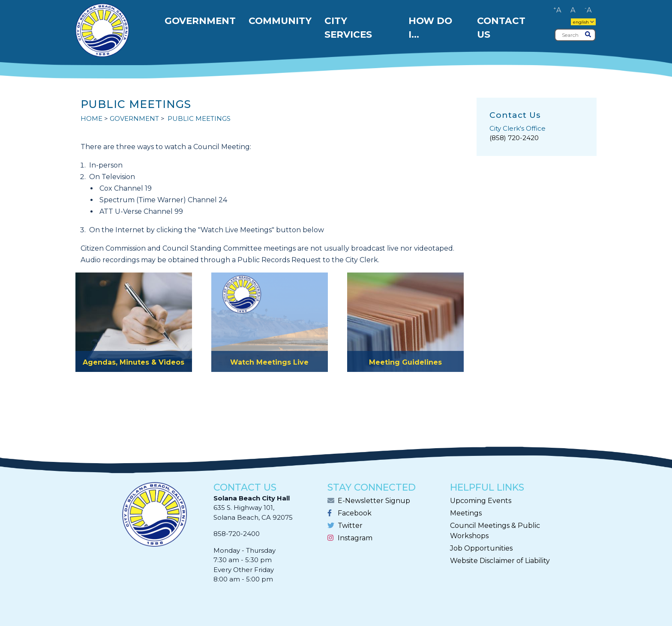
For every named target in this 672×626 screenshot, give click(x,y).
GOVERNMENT (134, 118)
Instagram (355, 538)
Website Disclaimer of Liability (500, 561)
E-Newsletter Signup (374, 501)
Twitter (350, 526)
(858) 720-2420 (514, 138)
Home (91, 118)
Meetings (466, 513)
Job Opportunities (481, 548)
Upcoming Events (481, 501)
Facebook (355, 513)
